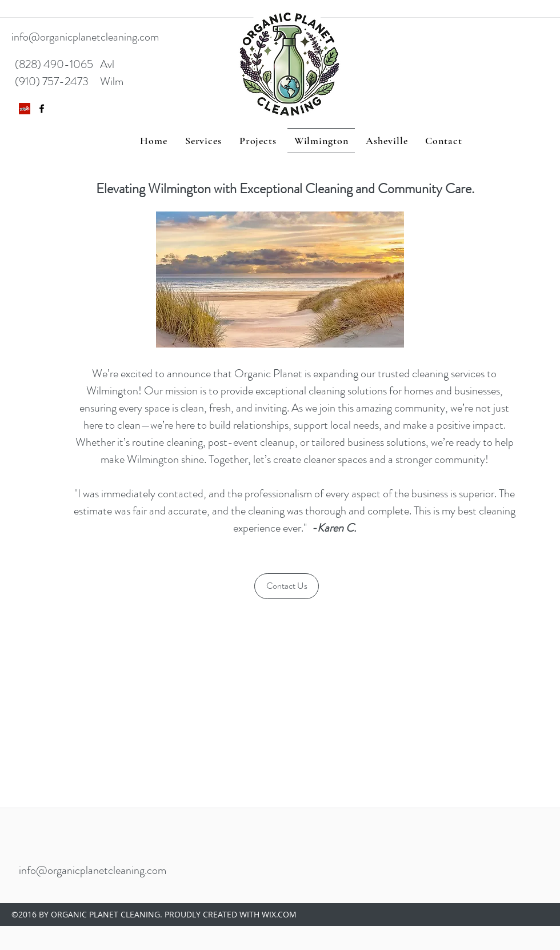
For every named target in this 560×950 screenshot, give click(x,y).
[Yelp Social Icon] (25, 109)
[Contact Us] (287, 586)
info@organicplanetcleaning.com (85, 37)
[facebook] (42, 109)
